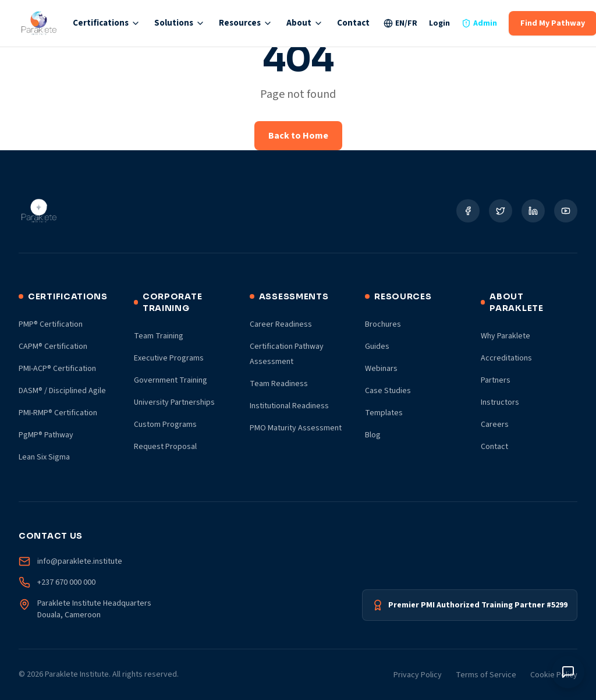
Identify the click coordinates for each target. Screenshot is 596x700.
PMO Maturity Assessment (296, 428)
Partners (496, 380)
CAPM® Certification (53, 347)
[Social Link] (468, 211)
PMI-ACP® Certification (57, 369)
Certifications (107, 23)
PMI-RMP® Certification (58, 413)
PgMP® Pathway (46, 435)
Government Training (171, 380)
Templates (384, 413)
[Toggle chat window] (568, 672)
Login (439, 23)
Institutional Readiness (289, 406)
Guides (377, 347)
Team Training (159, 336)
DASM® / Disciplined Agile (62, 391)
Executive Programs (169, 358)
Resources (246, 23)
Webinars (381, 369)
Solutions (180, 23)
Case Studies (388, 391)
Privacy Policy (418, 675)
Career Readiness (281, 324)
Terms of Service (486, 675)
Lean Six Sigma (44, 457)
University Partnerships (174, 402)
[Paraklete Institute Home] (39, 23)
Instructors (500, 402)
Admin (479, 23)
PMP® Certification (51, 324)
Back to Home (298, 136)
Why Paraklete (505, 336)
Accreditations (506, 358)
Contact (353, 23)
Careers (495, 425)
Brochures (383, 324)
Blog (373, 435)
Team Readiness (279, 384)
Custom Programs (165, 425)
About (305, 23)
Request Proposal (165, 447)
